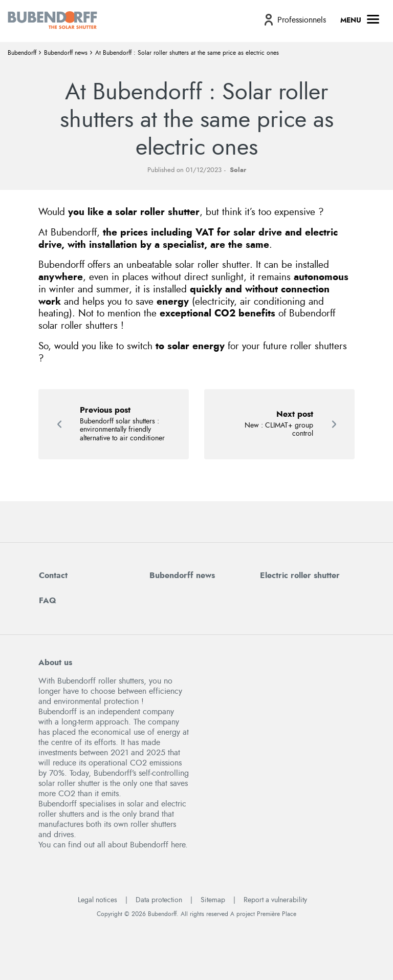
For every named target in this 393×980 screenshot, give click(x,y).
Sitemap (213, 900)
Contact (53, 576)
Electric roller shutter (300, 576)
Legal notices (97, 900)
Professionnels (302, 20)
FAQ (48, 601)
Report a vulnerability (275, 900)
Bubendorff (22, 53)
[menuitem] (294, 20)
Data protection (159, 900)
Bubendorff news (66, 53)
